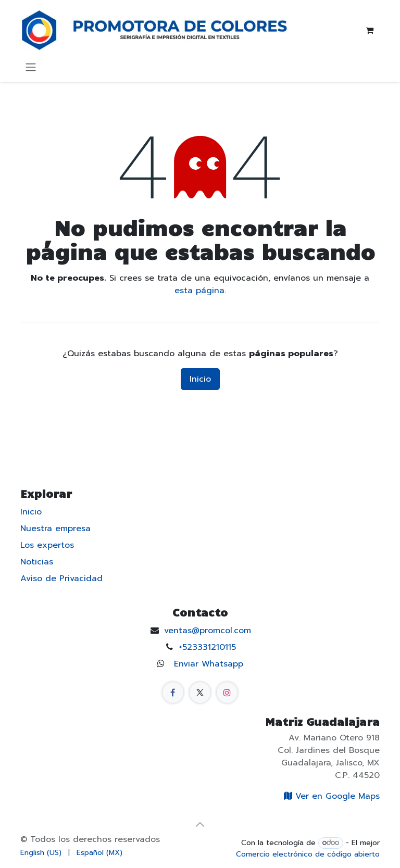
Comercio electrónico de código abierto (308, 854)
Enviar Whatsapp (209, 664)
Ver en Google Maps (330, 796)
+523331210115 (207, 647)
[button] (200, 824)
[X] (200, 693)
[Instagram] (227, 693)
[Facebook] (173, 693)
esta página (199, 291)
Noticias (37, 562)
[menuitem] (41, 853)
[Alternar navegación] (31, 67)
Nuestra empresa (55, 529)
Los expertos (47, 545)
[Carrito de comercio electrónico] (369, 30)
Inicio (200, 379)
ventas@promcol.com (208, 631)
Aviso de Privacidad (61, 578)
